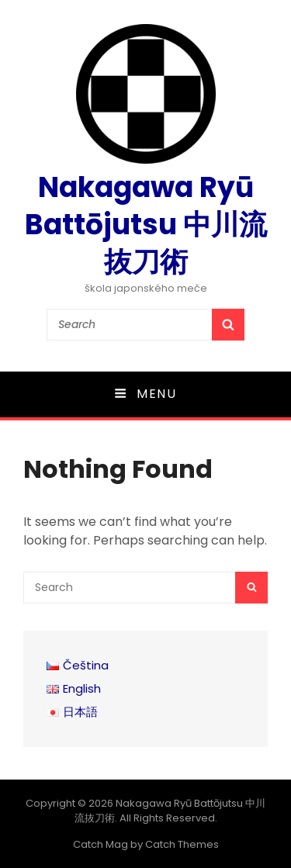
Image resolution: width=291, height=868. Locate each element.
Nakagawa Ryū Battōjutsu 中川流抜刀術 (146, 225)
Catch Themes (182, 844)
